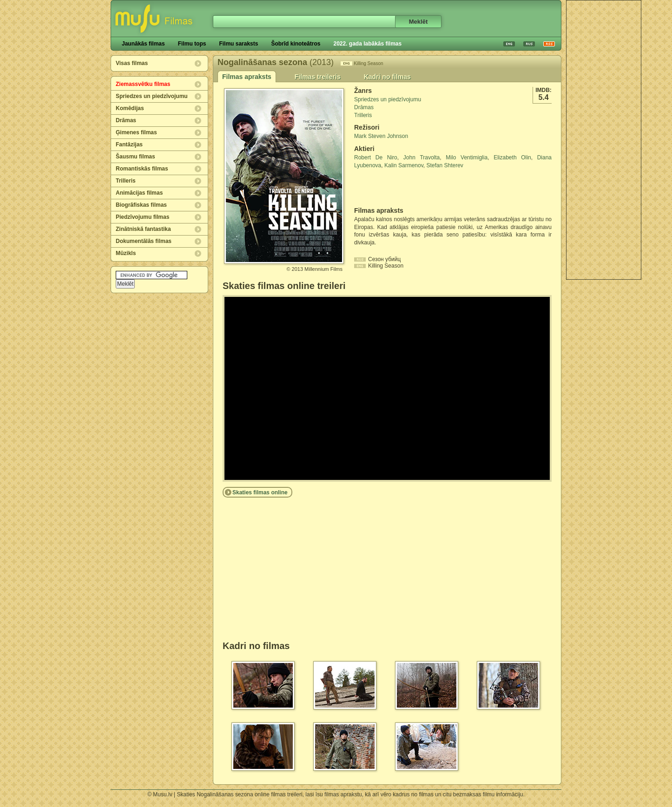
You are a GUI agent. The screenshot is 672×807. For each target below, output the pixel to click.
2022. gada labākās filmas (367, 44)
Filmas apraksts (247, 77)
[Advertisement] (604, 140)
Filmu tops (192, 44)
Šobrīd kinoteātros (296, 44)
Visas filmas (132, 63)
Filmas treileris (318, 77)
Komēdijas (130, 108)
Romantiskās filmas (142, 169)
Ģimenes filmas (136, 132)
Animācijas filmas (139, 193)
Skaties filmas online (260, 492)
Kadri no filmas (387, 77)
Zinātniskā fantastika (143, 229)
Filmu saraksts (238, 44)
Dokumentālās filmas (144, 241)
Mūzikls (126, 253)
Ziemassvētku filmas (143, 84)
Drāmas (126, 120)
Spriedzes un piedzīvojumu (152, 96)
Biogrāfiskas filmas (141, 205)
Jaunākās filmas (143, 44)
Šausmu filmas (135, 157)
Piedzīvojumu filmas (142, 217)
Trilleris (126, 181)
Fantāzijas (129, 144)
